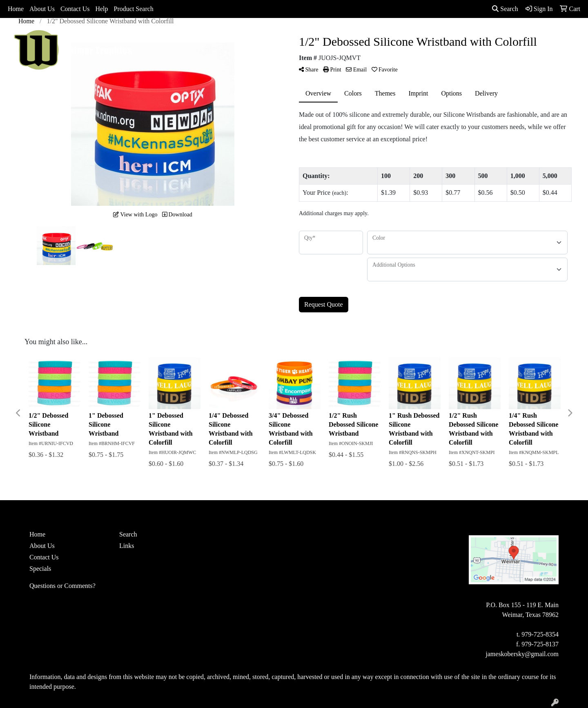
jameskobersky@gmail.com (522, 654)
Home (16, 9)
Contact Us (75, 9)
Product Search (134, 9)
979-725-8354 (540, 634)
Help (101, 9)
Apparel (262, 36)
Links (127, 546)
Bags (292, 36)
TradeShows (400, 36)
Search (505, 9)
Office (362, 36)
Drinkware (326, 36)
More (470, 36)
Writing (440, 36)
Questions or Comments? (62, 586)
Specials (40, 569)
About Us (42, 9)
